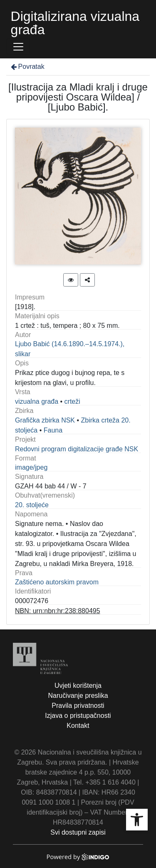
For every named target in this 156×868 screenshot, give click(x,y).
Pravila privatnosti (78, 706)
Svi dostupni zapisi (78, 832)
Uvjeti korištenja (78, 686)
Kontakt (78, 726)
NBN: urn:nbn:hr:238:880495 (58, 611)
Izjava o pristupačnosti (78, 716)
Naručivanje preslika (78, 696)
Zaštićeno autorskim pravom (57, 582)
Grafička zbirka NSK (45, 420)
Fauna (53, 430)
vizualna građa (37, 401)
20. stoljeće (32, 505)
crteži (72, 401)
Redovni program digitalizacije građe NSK (77, 449)
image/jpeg (31, 467)
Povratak (27, 67)
